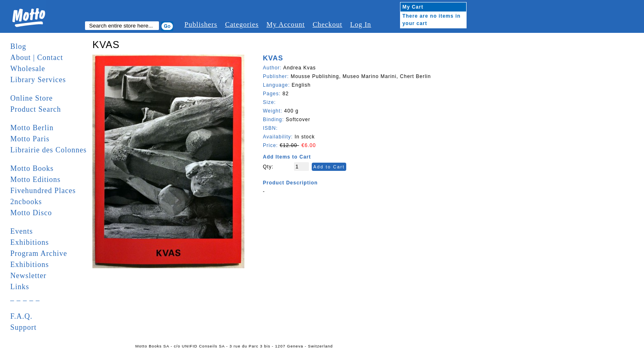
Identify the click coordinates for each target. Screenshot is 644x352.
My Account (286, 24)
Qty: (268, 167)
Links (20, 287)
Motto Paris (30, 139)
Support (23, 327)
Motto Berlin (32, 128)
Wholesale (28, 69)
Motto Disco (31, 213)
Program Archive (39, 253)
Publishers (201, 24)
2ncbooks (26, 202)
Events (22, 231)
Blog (18, 46)
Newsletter (28, 276)
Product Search (36, 109)
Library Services (38, 80)
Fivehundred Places (43, 191)
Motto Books (32, 168)
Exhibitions (30, 242)
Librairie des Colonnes (48, 150)
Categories (242, 24)
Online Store (32, 98)
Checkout (327, 24)
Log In (360, 24)
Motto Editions (36, 179)
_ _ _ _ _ (25, 298)
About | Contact (37, 58)
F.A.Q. (21, 316)
